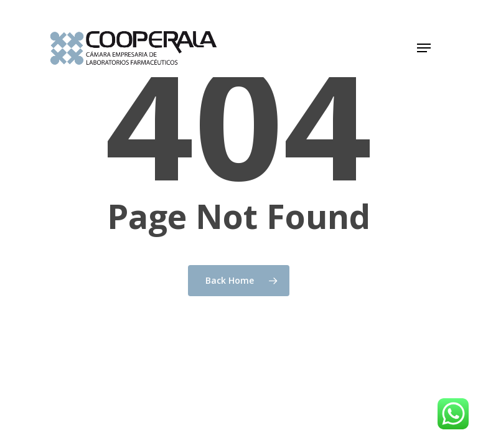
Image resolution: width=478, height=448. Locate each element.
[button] (424, 48)
